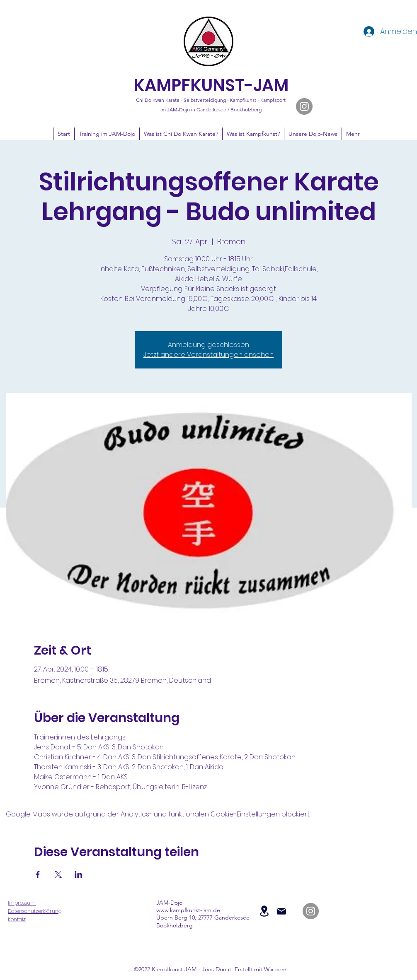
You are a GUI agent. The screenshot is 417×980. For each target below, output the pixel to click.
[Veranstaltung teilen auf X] (58, 874)
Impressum (22, 903)
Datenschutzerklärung (35, 911)
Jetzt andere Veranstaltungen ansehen (208, 355)
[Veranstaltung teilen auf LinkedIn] (79, 874)
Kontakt (17, 919)
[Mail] (281, 911)
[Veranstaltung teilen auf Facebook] (38, 874)
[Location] (264, 911)
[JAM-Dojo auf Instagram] (304, 106)
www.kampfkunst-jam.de (188, 910)
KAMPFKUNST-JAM (211, 85)
